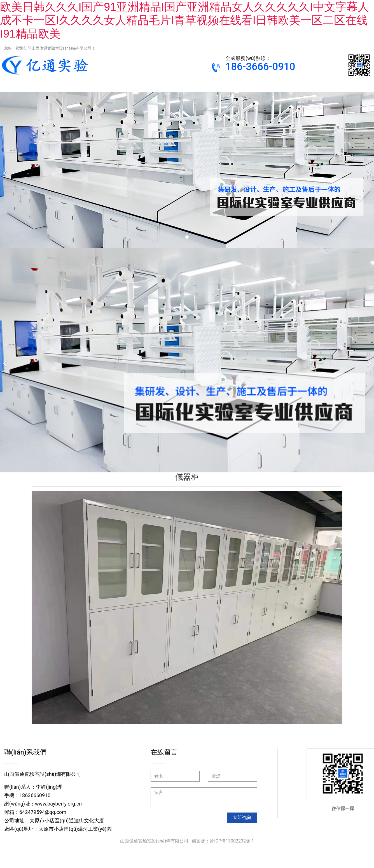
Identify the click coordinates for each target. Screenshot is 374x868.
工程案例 (256, 84)
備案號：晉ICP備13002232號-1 (223, 841)
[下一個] (368, 170)
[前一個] (6, 170)
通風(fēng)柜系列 (119, 84)
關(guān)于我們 (349, 84)
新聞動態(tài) (302, 84)
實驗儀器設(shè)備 (212, 84)
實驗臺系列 (72, 84)
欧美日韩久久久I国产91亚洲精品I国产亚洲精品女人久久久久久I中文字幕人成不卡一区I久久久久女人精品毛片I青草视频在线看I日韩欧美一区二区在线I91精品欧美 (184, 20)
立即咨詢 (242, 817)
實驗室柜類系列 (164, 84)
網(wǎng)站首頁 (25, 84)
